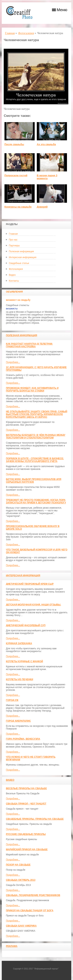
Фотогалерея (16, 269)
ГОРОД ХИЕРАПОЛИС (18, 721)
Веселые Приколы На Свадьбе (26, 788)
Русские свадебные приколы (26, 834)
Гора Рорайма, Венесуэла (23, 739)
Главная (13, 234)
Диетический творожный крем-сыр (30, 584)
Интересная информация (22, 257)
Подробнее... (13, 362)
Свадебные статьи (19, 263)
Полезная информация (21, 251)
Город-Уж (12, 700)
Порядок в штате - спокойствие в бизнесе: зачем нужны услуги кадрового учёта (35, 460)
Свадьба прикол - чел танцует (26, 804)
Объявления (14, 292)
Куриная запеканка (19, 643)
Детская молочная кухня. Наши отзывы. (33, 605)
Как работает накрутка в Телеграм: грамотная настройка (29, 345)
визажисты (12, 309)
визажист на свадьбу (18, 300)
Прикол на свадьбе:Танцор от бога (30, 911)
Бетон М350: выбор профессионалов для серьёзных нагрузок (33, 481)
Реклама (12, 946)
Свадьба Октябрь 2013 (21, 880)
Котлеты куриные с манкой (24, 661)
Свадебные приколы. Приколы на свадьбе (35, 819)
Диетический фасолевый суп (26, 625)
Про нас (13, 240)
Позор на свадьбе (18, 865)
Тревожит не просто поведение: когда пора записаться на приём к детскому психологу (36, 501)
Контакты (14, 281)
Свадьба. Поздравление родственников (33, 895)
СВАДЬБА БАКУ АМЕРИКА (21, 926)
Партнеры (14, 246)
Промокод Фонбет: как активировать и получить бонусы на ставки (32, 389)
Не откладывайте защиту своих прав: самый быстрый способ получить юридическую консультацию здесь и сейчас (36, 414)
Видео (12, 275)
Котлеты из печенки (19, 679)
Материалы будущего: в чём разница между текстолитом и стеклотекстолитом (36, 436)
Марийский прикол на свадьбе (27, 849)
